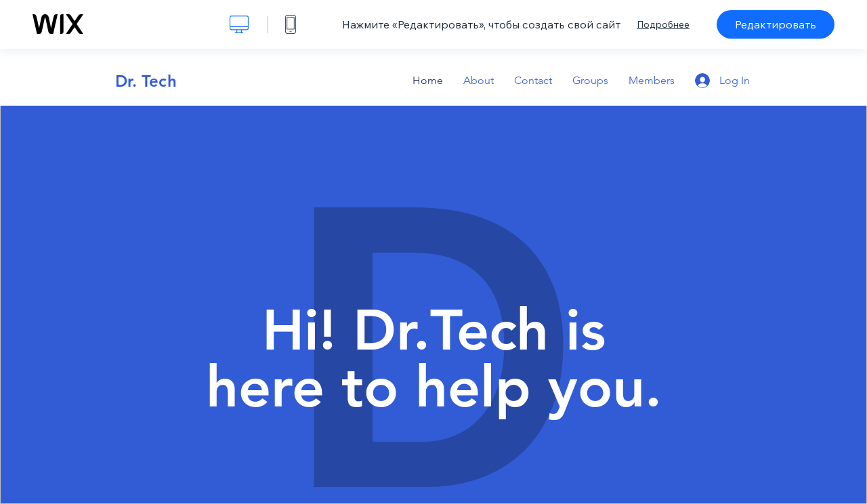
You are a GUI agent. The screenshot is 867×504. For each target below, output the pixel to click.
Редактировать (776, 24)
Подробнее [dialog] (663, 24)
